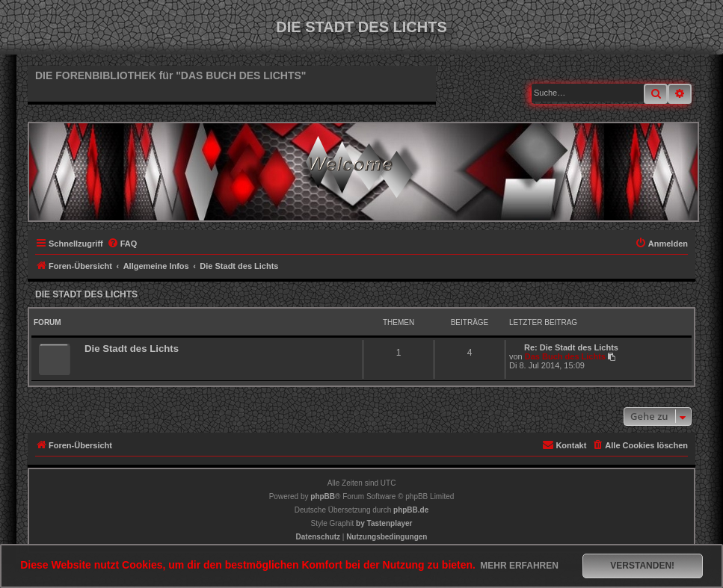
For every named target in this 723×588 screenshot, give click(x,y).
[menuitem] (122, 244)
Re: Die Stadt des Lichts (571, 347)
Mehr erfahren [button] (519, 566)
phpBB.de (411, 510)
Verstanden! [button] (642, 566)
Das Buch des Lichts (565, 356)
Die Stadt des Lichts (86, 294)
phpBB (323, 496)
